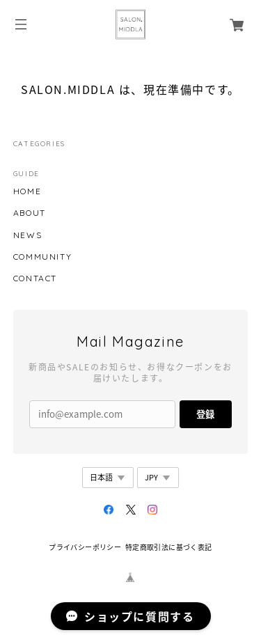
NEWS (27, 235)
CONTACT (35, 278)
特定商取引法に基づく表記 (169, 547)
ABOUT (30, 213)
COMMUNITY (42, 257)
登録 (205, 414)
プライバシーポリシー (85, 547)
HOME (27, 191)
